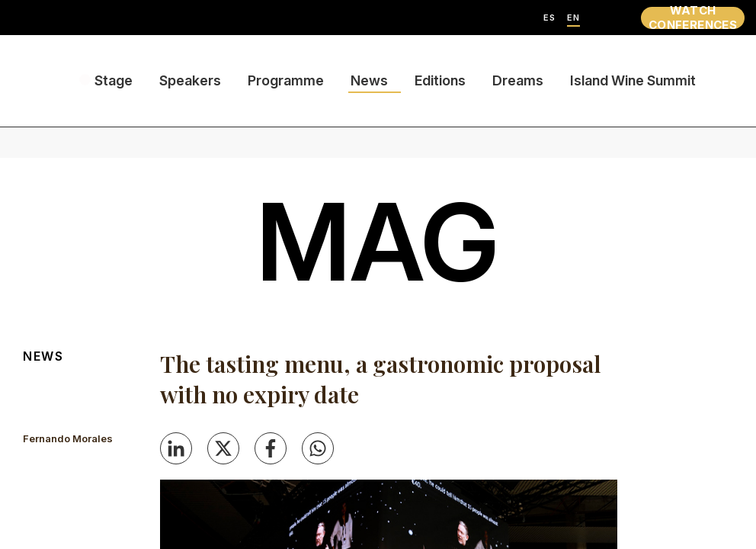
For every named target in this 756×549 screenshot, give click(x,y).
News (369, 80)
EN (573, 18)
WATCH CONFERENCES (693, 18)
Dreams (518, 80)
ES (549, 18)
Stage (114, 80)
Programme (286, 80)
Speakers (190, 80)
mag (378, 242)
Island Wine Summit (633, 80)
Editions (440, 80)
